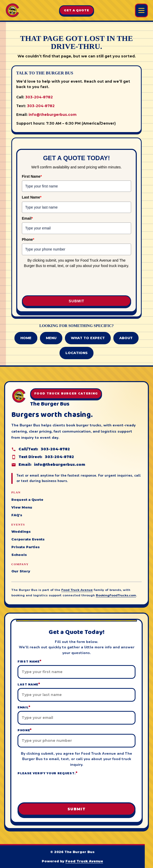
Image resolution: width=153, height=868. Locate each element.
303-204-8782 (39, 97)
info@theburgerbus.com (53, 115)
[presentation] (56, 281)
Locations (76, 353)
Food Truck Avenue (77, 590)
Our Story (21, 571)
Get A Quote (76, 10)
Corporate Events (28, 539)
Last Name (32, 197)
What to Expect (88, 338)
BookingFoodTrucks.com (116, 595)
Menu (51, 338)
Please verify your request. (48, 773)
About (126, 338)
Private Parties (25, 547)
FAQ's (17, 515)
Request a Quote (27, 500)
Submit (76, 301)
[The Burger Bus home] (12, 10)
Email (27, 218)
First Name (32, 176)
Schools (19, 555)
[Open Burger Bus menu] (141, 10)
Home (26, 338)
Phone (28, 239)
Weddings (21, 532)
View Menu (22, 507)
